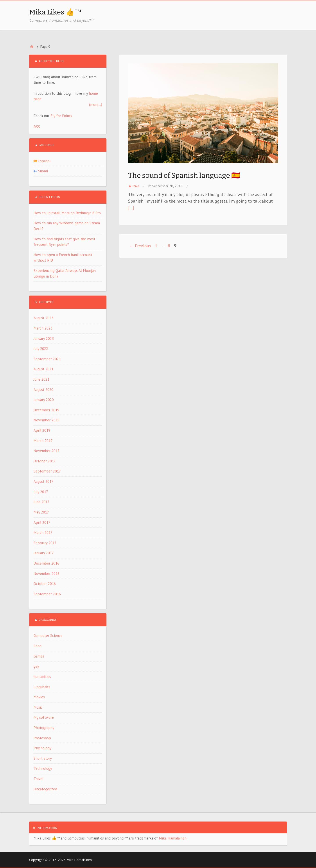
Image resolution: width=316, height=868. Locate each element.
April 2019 (42, 430)
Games (39, 656)
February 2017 (45, 543)
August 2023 (43, 318)
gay (36, 666)
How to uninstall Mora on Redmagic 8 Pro (67, 213)
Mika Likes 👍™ (56, 12)
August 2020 (43, 390)
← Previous (140, 246)
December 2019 (46, 410)
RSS (37, 127)
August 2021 (43, 369)
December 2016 (46, 563)
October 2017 (45, 461)
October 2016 (45, 584)
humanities (42, 677)
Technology (43, 768)
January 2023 (44, 339)
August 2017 (43, 481)
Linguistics (42, 687)
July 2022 (41, 349)
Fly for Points (61, 116)
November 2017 (47, 451)
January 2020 (44, 400)
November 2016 (47, 574)
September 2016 (47, 594)
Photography (44, 728)
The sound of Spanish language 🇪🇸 (184, 175)
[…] (131, 208)
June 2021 (41, 379)
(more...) (96, 105)
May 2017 (41, 512)
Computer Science (48, 636)
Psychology (42, 748)
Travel (39, 779)
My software (44, 717)
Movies (39, 697)
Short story (43, 758)
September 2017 (47, 471)
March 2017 (43, 533)
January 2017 (44, 553)
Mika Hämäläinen (173, 838)
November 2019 (47, 420)
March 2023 (43, 328)
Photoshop (42, 738)
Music (38, 707)
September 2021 (47, 359)
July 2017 (41, 492)
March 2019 (43, 441)
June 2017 (41, 502)
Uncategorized (45, 789)
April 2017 (42, 522)
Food (38, 646)
